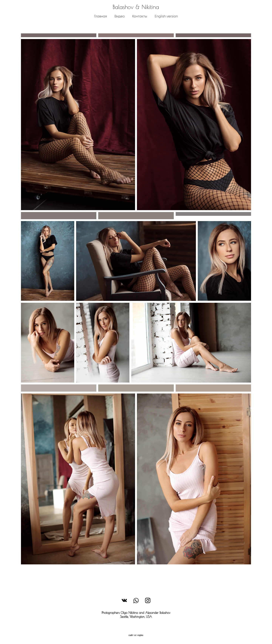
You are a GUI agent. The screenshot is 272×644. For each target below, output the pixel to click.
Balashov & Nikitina (136, 12)
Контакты (140, 22)
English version (166, 22)
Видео (120, 22)
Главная (100, 22)
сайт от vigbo (136, 635)
